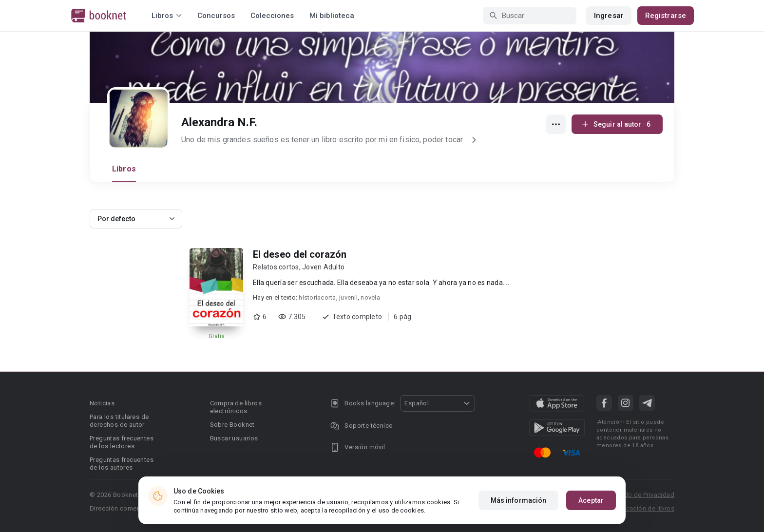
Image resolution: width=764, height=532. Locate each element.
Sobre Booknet (232, 425)
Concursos (216, 16)
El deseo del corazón (300, 254)
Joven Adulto (323, 267)
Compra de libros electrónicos (236, 407)
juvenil (348, 297)
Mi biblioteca (332, 16)
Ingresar (609, 16)
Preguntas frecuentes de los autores (122, 464)
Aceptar (591, 500)
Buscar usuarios (234, 438)
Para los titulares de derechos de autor (119, 421)
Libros (124, 169)
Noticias (102, 403)
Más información (519, 500)
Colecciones (272, 16)
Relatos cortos (276, 267)
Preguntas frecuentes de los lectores (122, 442)
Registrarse (666, 16)
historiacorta (317, 297)
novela (370, 297)
